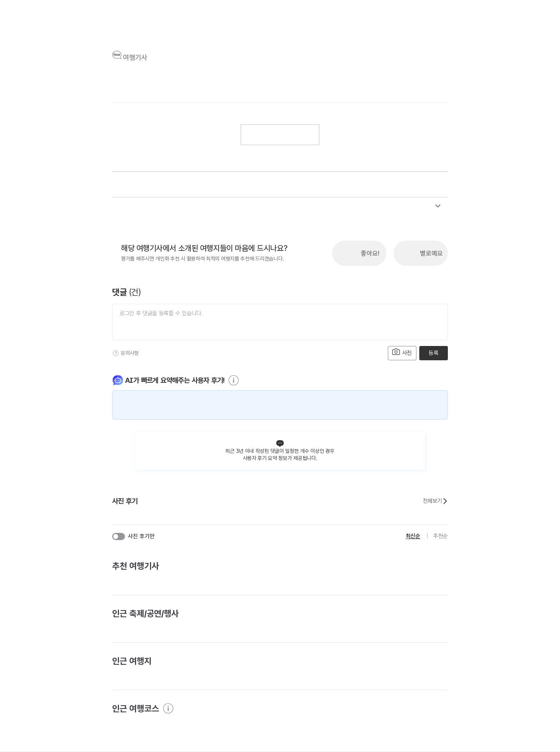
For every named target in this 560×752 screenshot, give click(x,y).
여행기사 (135, 58)
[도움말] (116, 353)
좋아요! (370, 253)
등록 (433, 353)
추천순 (441, 536)
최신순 (413, 536)
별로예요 (431, 253)
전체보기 (435, 501)
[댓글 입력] (280, 322)
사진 (402, 352)
